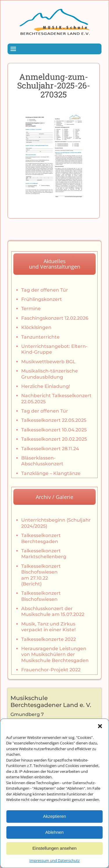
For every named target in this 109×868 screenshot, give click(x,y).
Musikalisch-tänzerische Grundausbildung (50, 374)
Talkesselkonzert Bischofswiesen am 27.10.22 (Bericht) (41, 575)
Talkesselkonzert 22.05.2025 (54, 420)
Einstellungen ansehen (55, 857)
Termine (31, 309)
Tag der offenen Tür (45, 290)
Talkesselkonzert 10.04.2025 (54, 430)
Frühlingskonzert (42, 299)
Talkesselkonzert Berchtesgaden (41, 538)
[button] (100, 735)
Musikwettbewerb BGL (48, 362)
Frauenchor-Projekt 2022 (51, 670)
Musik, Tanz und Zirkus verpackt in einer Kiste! (48, 627)
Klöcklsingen (36, 327)
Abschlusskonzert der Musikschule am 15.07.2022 (53, 611)
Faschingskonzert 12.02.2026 (55, 318)
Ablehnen (54, 841)
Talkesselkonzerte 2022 (49, 639)
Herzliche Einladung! (46, 386)
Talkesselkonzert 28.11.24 (50, 449)
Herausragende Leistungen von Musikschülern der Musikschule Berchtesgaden (55, 654)
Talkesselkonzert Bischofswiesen (41, 596)
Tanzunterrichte (40, 337)
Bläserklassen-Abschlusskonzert (42, 461)
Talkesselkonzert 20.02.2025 (54, 439)
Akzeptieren (54, 825)
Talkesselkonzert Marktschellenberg (44, 554)
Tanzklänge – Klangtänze (51, 473)
